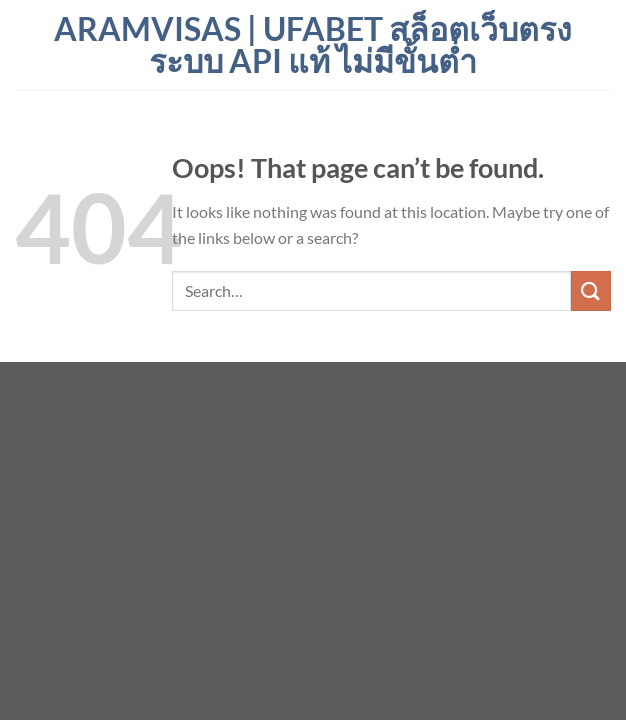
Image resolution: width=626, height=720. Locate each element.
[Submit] (591, 290)
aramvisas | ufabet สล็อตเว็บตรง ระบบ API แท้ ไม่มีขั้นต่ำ (313, 45)
